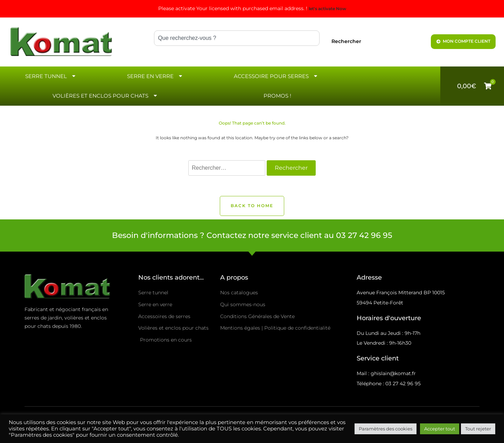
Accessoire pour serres (276, 76)
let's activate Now (327, 9)
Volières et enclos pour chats (106, 96)
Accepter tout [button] (440, 429)
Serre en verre (155, 76)
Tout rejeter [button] (478, 429)
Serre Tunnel (51, 76)
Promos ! (277, 96)
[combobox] (237, 38)
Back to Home (252, 206)
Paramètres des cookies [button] (386, 429)
